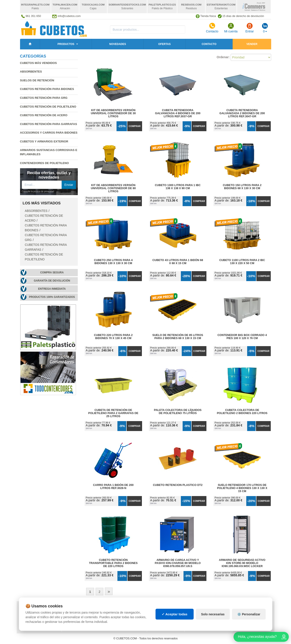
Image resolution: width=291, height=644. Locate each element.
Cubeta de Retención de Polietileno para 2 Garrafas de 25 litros (113, 413)
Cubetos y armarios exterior (44, 141)
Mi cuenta (231, 28)
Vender (252, 44)
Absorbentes (31, 72)
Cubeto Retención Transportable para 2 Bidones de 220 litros (113, 563)
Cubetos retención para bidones (47, 89)
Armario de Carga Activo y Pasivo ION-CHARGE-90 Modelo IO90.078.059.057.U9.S (178, 563)
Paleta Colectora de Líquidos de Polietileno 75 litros (178, 412)
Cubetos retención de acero (44, 115)
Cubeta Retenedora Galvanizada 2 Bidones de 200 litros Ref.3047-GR (242, 113)
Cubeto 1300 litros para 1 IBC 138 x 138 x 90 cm (178, 187)
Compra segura (52, 273)
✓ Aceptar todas (175, 625)
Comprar (135, 126)
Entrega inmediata (52, 289)
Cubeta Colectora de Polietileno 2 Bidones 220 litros (242, 412)
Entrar (250, 28)
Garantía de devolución (52, 281)
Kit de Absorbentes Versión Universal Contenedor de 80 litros (113, 188)
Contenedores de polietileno (44, 163)
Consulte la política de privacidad (38, 191)
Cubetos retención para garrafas (49, 124)
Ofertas (164, 44)
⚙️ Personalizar (249, 625)
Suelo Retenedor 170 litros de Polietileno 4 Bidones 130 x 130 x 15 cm (242, 488)
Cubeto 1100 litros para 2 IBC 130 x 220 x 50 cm (242, 262)
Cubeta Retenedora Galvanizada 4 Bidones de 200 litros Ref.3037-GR (178, 113)
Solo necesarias (213, 625)
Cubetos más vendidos (38, 63)
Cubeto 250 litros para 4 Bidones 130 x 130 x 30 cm (113, 262)
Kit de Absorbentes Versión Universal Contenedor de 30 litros (113, 113)
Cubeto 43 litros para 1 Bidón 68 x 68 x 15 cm (178, 262)
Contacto (212, 28)
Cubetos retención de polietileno (48, 107)
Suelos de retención (37, 80)
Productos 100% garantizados (52, 297)
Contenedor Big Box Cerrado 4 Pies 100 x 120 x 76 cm (242, 337)
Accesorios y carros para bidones (49, 133)
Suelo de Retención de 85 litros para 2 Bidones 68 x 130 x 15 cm (178, 337)
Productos (66, 44)
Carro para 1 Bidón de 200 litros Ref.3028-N (113, 487)
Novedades (118, 44)
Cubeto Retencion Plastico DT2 (178, 485)
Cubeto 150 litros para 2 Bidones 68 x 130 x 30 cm (242, 187)
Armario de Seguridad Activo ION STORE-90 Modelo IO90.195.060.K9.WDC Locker (242, 563)
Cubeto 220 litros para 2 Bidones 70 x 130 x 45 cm (113, 337)
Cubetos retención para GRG (44, 98)
